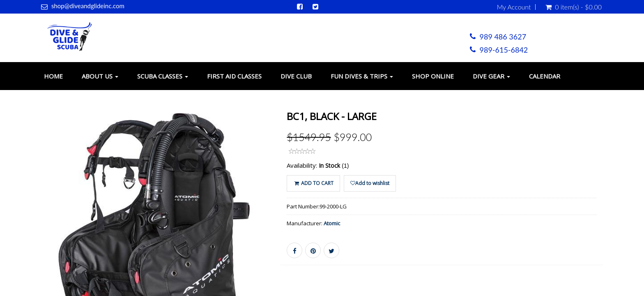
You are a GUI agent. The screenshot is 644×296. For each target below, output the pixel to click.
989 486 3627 (503, 37)
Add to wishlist (370, 183)
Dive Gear (491, 76)
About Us (100, 76)
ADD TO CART (313, 183)
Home (53, 76)
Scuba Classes (163, 76)
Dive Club (296, 76)
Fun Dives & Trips (362, 76)
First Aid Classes (234, 76)
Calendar (545, 76)
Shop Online (433, 76)
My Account (514, 7)
